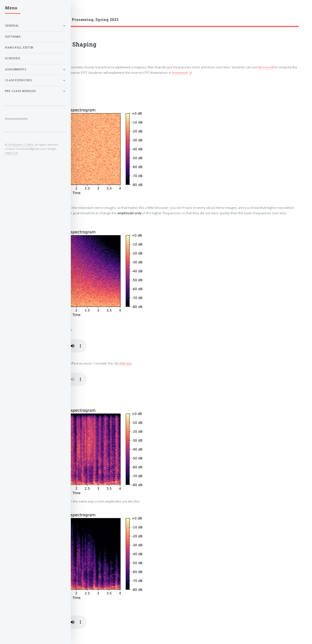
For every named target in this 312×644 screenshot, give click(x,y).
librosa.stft (266, 67)
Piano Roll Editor (19, 47)
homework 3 (181, 73)
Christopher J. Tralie (20, 145)
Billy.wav (126, 363)
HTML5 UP (11, 153)
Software (13, 37)
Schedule (13, 58)
